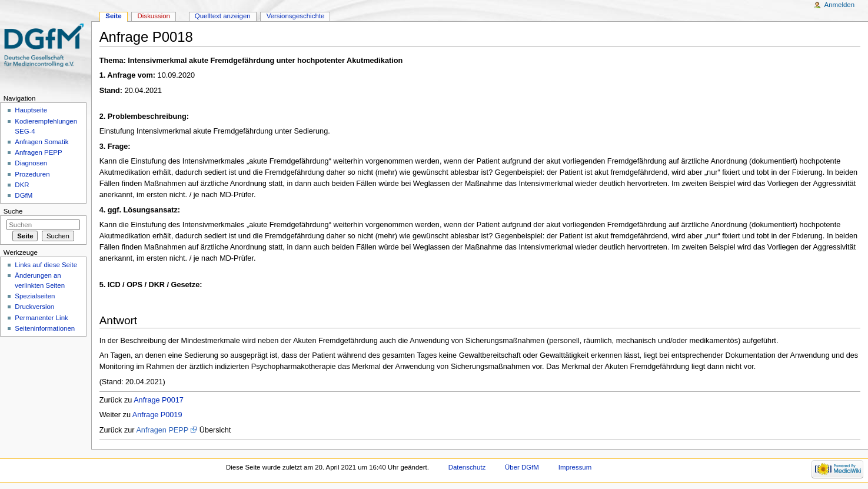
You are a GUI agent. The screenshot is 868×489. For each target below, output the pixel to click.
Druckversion (34, 307)
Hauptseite (31, 110)
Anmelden (840, 5)
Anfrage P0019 (157, 415)
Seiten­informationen (45, 328)
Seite (113, 16)
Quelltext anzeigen (223, 16)
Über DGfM (522, 467)
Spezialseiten (35, 296)
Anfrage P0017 (159, 400)
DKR (22, 185)
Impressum (575, 467)
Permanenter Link (41, 318)
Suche (13, 211)
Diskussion (154, 16)
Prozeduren (32, 174)
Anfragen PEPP (162, 430)
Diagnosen (31, 163)
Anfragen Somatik (41, 142)
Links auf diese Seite (46, 265)
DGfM (24, 195)
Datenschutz (467, 467)
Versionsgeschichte (296, 16)
